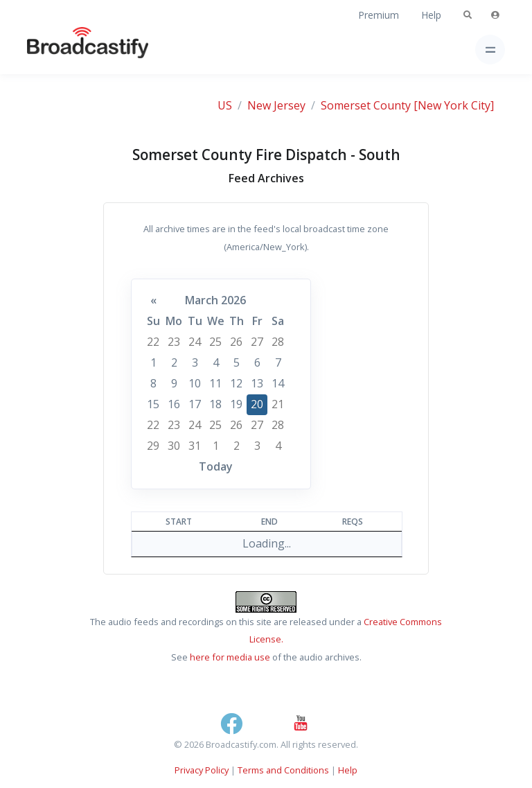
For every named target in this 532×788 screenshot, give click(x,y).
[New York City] (454, 105)
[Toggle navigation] (490, 50)
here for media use (230, 657)
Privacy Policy (202, 770)
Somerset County (366, 105)
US (225, 105)
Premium (379, 15)
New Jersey (276, 105)
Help (431, 15)
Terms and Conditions (283, 770)
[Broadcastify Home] (66, 50)
